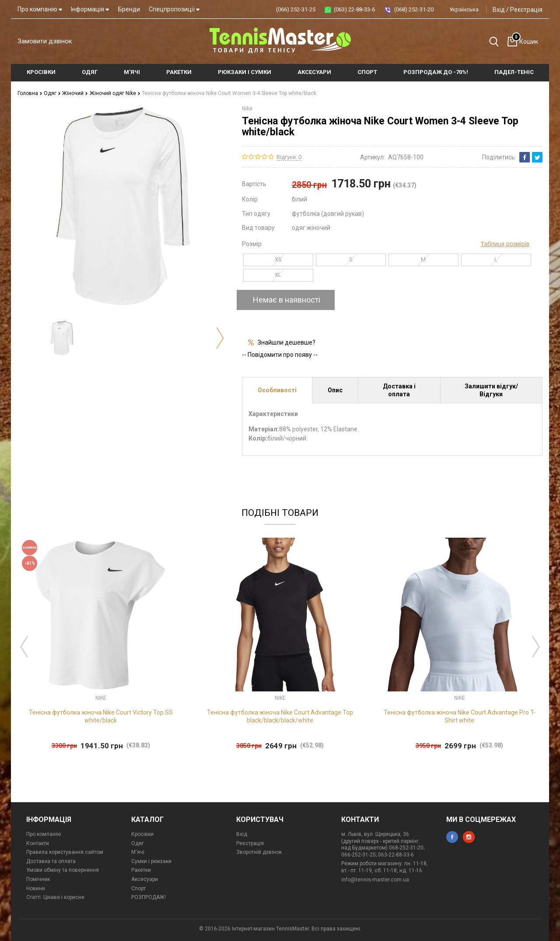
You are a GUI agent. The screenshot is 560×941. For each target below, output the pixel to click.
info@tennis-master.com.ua (375, 880)
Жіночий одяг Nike (115, 93)
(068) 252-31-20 (414, 9)
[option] (62, 338)
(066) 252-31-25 (296, 9)
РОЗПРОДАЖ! (149, 897)
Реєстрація (526, 10)
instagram (469, 837)
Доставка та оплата (51, 861)
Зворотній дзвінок (259, 852)
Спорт (138, 888)
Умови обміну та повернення (63, 870)
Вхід (499, 10)
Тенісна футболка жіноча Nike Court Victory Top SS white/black (101, 716)
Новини (36, 888)
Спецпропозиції (174, 9)
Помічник (38, 879)
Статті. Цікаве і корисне (55, 897)
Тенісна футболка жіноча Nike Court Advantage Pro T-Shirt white (460, 716)
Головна (30, 93)
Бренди (129, 9)
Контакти (38, 843)
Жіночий (75, 93)
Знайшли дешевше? (287, 342)
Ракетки (141, 870)
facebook (452, 837)
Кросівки (142, 834)
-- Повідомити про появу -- (280, 355)
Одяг (52, 93)
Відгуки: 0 (289, 157)
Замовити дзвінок (45, 41)
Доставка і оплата (399, 390)
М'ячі (138, 852)
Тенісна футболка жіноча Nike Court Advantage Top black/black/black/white (280, 716)
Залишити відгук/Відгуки (491, 390)
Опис (335, 390)
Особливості (277, 390)
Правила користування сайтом (65, 852)
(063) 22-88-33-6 (354, 9)
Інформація (90, 9)
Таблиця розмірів (505, 244)
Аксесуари (145, 879)
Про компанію (40, 9)
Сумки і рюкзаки (151, 861)
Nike (247, 109)
